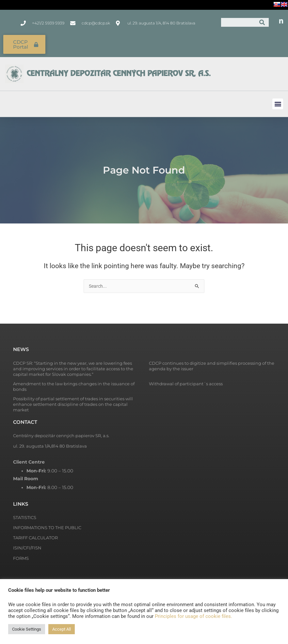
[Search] (262, 22)
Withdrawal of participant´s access (186, 383)
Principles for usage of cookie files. (193, 616)
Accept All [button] (62, 629)
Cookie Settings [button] (27, 629)
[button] (278, 103)
